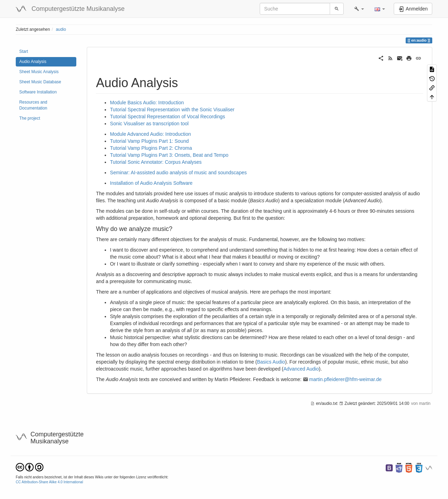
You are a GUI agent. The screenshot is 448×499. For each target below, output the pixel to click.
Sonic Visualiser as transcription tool (149, 124)
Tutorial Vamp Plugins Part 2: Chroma (151, 148)
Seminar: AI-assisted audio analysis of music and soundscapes (178, 173)
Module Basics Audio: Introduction (147, 103)
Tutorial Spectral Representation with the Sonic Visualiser (172, 110)
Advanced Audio (301, 369)
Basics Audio (271, 362)
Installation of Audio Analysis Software (151, 183)
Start (24, 51)
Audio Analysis (33, 62)
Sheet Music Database (40, 82)
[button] (359, 9)
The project (30, 118)
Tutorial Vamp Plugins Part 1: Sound (149, 141)
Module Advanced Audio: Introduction (150, 134)
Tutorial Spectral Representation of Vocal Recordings (167, 117)
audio (61, 29)
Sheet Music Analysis (39, 72)
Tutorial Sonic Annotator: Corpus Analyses (156, 162)
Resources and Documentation (33, 105)
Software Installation (38, 92)
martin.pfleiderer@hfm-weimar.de (345, 379)
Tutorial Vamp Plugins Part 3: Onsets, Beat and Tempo (169, 155)
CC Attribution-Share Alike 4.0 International (49, 482)
